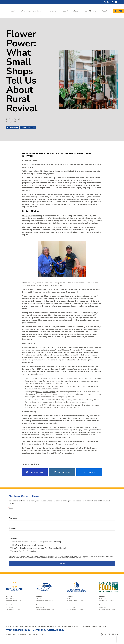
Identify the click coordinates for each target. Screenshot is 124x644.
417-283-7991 (40, 607)
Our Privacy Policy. (81, 558)
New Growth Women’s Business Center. (42, 389)
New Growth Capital (50, 379)
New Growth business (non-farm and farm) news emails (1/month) (37, 542)
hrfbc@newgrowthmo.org (107, 609)
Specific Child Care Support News (25, 551)
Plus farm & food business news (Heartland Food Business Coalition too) (39, 548)
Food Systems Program (46, 392)
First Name (13, 518)
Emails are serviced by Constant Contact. (65, 558)
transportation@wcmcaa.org (45, 609)
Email (11, 508)
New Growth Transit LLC (35, 400)
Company (12, 528)
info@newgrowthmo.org (14, 609)
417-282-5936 (10, 607)
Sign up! (62, 563)
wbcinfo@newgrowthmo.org (75, 609)
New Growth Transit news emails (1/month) (28, 545)
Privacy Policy (38, 634)
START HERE (47, 405)
